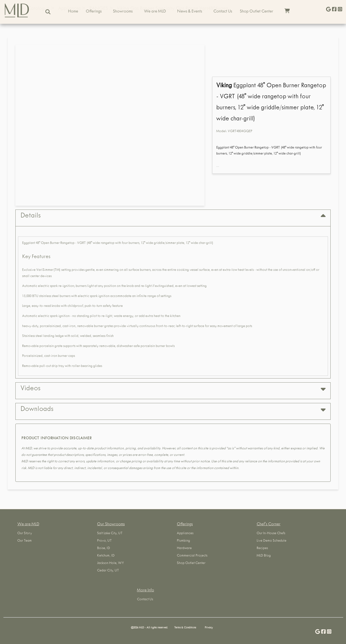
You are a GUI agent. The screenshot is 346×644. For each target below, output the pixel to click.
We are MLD (155, 12)
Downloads (173, 410)
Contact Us (223, 12)
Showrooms (123, 12)
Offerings (94, 12)
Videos (173, 389)
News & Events (190, 12)
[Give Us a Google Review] (328, 10)
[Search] (48, 12)
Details (173, 216)
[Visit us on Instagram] (340, 10)
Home (73, 12)
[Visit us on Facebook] (334, 10)
